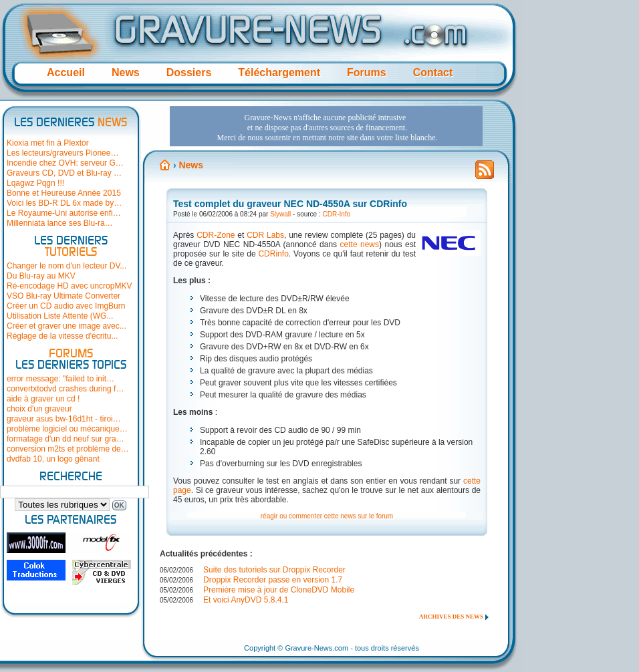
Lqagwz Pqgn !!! (35, 183)
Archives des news (451, 617)
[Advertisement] (326, 126)
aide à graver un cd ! (43, 399)
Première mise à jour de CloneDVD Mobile (279, 590)
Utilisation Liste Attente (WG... (60, 316)
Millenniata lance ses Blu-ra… (60, 223)
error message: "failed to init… (60, 379)
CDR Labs (265, 235)
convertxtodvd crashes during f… (65, 389)
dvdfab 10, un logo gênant (53, 459)
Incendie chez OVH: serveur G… (65, 163)
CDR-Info (337, 214)
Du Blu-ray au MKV (41, 276)
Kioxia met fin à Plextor (48, 143)
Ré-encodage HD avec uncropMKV (69, 286)
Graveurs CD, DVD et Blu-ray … (64, 173)
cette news (360, 244)
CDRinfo (273, 254)
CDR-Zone (216, 235)
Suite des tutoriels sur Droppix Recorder (274, 570)
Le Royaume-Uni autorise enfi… (64, 213)
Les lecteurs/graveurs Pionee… (62, 153)
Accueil (66, 72)
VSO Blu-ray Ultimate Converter (63, 296)
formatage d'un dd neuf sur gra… (66, 439)
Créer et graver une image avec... (67, 326)
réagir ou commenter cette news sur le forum (327, 516)
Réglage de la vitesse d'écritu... (62, 336)
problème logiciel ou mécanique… (67, 429)
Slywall (280, 214)
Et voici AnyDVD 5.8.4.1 (246, 600)
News (126, 72)
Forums (367, 72)
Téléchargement (279, 72)
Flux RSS (485, 174)
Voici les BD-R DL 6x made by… (64, 203)
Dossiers (189, 72)
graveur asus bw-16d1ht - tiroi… (64, 419)
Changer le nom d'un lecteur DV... (67, 266)
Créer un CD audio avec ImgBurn (66, 306)
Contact (433, 72)
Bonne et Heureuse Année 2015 (64, 193)
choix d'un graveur (39, 409)
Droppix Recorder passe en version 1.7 (273, 580)
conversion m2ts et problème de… (68, 449)
